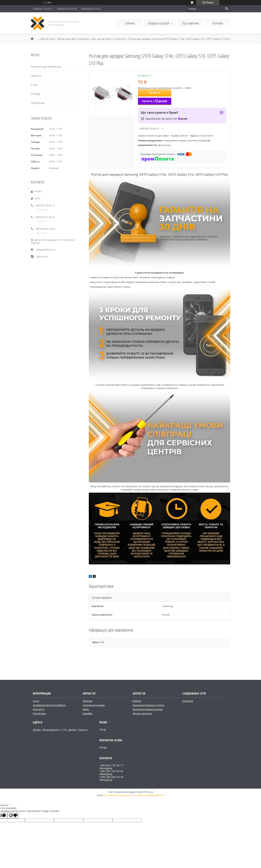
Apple (86, 709)
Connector (119, 39)
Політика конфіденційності (150, 795)
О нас (34, 85)
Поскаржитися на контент (119, 795)
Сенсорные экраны (94, 705)
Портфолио (38, 103)
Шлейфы (88, 713)
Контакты (39, 709)
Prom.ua (149, 792)
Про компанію (190, 23)
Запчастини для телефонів (73, 39)
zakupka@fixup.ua (45, 250)
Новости (36, 76)
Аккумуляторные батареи (148, 709)
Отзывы (36, 94)
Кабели (137, 701)
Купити (155, 93)
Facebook (188, 701)
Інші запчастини (101, 39)
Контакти (218, 23)
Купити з (155, 101)
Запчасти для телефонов (46, 67)
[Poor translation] (13, 816)
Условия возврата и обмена (49, 705)
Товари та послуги (158, 23)
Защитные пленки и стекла (148, 705)
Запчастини (47, 39)
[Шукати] (227, 9)
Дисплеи (88, 701)
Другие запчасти (142, 713)
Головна (130, 23)
